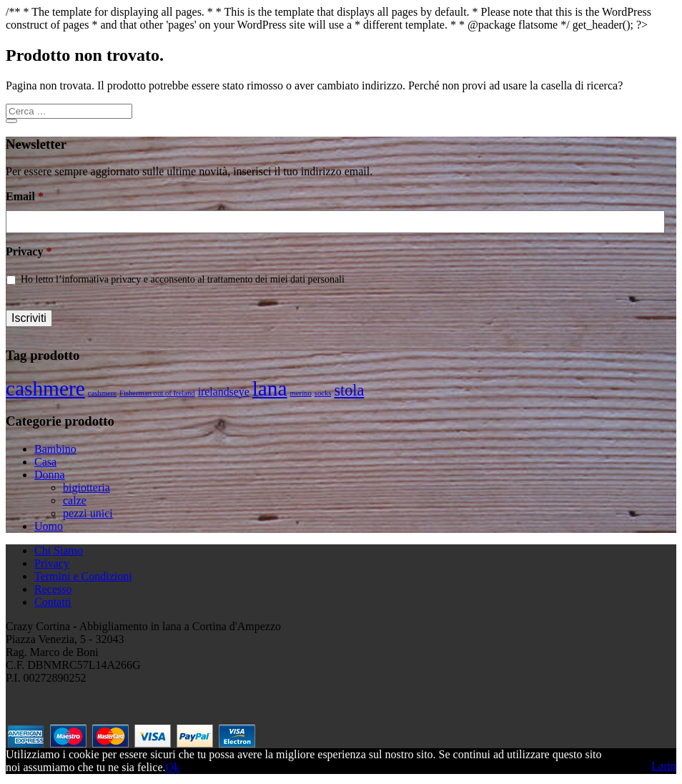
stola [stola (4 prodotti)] (349, 390)
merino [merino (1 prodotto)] (301, 393)
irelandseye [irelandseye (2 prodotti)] (224, 392)
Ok (172, 767)
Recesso (53, 589)
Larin (664, 766)
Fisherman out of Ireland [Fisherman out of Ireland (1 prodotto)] (157, 393)
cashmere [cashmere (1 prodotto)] (102, 393)
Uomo (49, 526)
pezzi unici (88, 513)
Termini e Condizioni (83, 576)
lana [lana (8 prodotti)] (270, 388)
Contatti (53, 602)
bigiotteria (87, 487)
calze (75, 500)
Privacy (29, 251)
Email (25, 196)
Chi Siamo (59, 550)
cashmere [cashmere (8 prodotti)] (45, 388)
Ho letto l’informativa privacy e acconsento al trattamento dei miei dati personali (183, 279)
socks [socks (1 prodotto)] (323, 393)
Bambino (55, 449)
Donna (50, 475)
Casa (45, 462)
